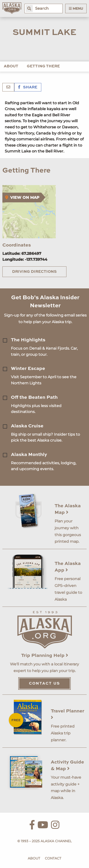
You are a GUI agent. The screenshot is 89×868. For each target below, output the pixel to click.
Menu (76, 9)
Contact (53, 858)
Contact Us (44, 684)
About (11, 66)
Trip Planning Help (45, 656)
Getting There (43, 66)
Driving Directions (34, 272)
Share (28, 87)
